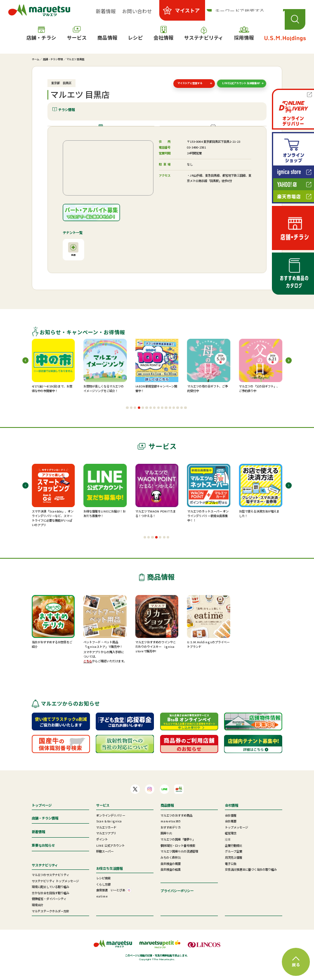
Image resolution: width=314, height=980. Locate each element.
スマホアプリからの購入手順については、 (104, 667)
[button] (127, 420)
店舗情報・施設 (104, 132)
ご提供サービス (216, 132)
